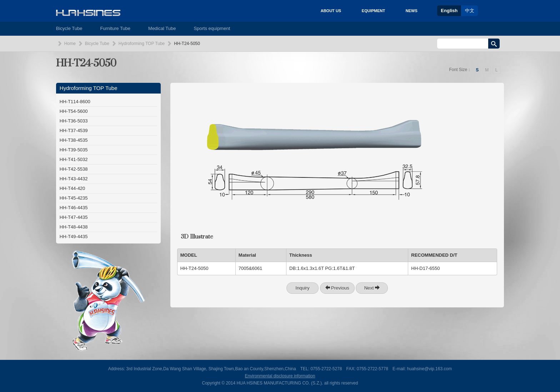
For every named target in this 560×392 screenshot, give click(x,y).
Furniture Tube (116, 28)
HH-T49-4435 (74, 237)
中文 (470, 11)
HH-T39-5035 (74, 150)
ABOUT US (331, 11)
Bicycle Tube (69, 28)
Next (372, 288)
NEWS (412, 11)
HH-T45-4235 (74, 198)
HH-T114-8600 (75, 102)
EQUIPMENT (373, 11)
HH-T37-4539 (74, 130)
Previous (337, 288)
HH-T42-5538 (74, 169)
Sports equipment (212, 28)
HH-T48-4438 (74, 227)
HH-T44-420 (72, 188)
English (449, 11)
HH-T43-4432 (74, 179)
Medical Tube (162, 28)
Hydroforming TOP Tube (142, 44)
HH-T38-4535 (74, 140)
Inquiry (302, 288)
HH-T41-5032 (74, 159)
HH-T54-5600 (74, 111)
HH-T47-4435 (74, 217)
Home (70, 44)
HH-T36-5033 (74, 121)
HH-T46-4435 (74, 208)
